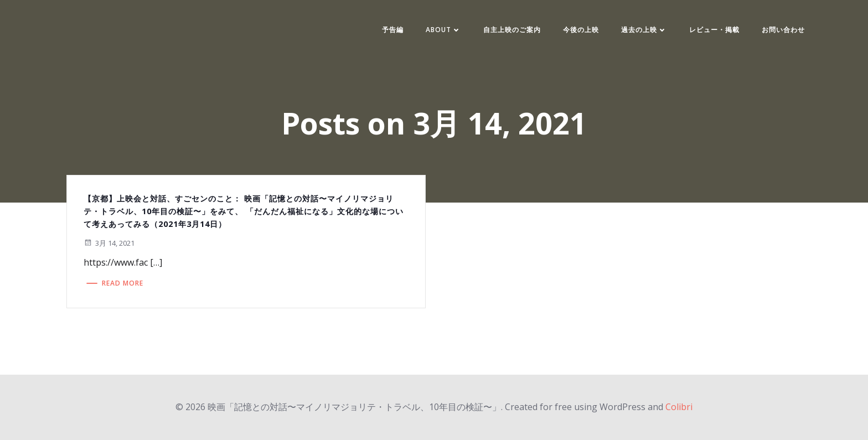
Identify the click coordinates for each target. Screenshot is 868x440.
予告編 (393, 30)
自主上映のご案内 (512, 30)
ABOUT (443, 30)
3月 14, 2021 (109, 243)
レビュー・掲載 (714, 30)
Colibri (679, 407)
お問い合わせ (783, 30)
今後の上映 (581, 30)
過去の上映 (644, 30)
